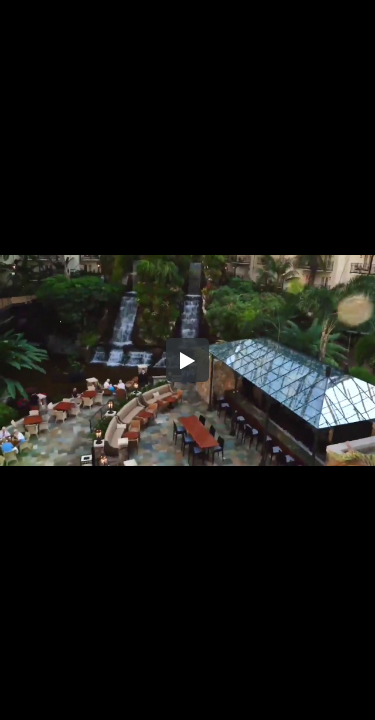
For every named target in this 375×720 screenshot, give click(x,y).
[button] (188, 360)
